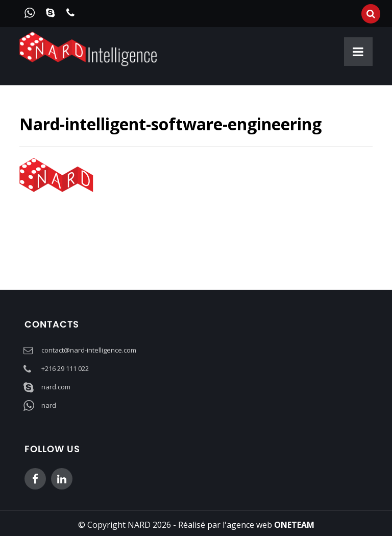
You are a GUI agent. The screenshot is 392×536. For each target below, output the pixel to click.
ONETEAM (294, 525)
